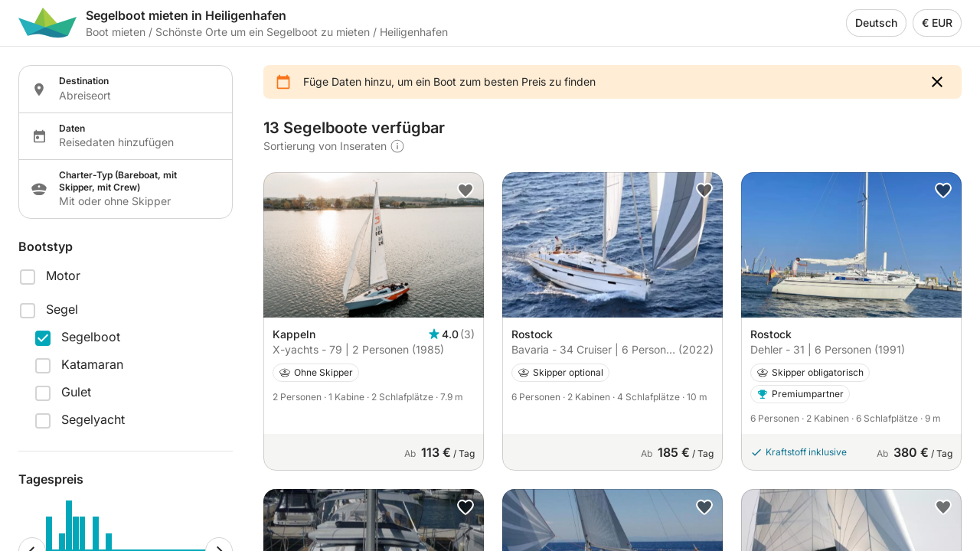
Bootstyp (46, 246)
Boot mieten (116, 32)
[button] (937, 82)
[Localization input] (136, 96)
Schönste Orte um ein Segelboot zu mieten (263, 32)
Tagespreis (51, 479)
